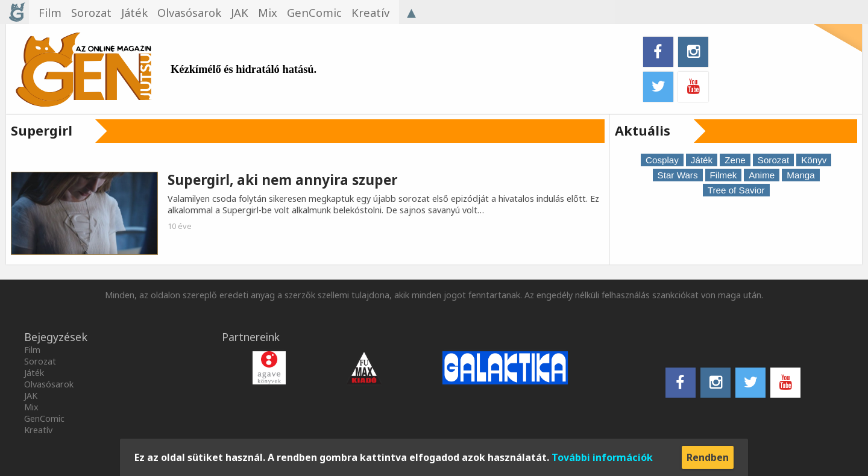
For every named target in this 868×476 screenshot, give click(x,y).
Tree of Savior (736, 190)
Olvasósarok (49, 384)
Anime (762, 175)
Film (32, 350)
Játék (702, 160)
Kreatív (38, 430)
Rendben (708, 457)
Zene (735, 160)
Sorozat (773, 160)
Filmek (724, 175)
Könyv (814, 160)
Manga (800, 175)
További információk (602, 457)
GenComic (44, 418)
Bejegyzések (56, 337)
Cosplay (662, 160)
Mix (31, 407)
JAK (31, 396)
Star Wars (678, 175)
